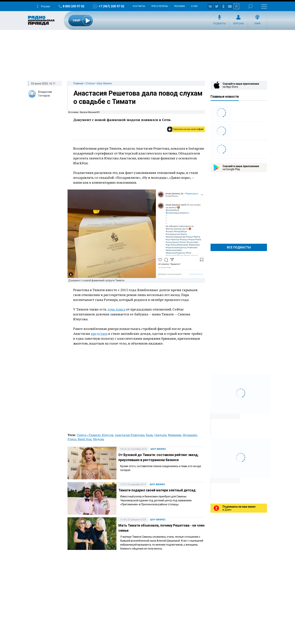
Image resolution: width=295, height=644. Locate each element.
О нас (194, 6)
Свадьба (160, 435)
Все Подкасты (239, 247)
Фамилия (174, 435)
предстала (99, 333)
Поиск (250, 6)
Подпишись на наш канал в (188, 129)
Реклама (179, 6)
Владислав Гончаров (45, 94)
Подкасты (219, 24)
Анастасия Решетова (130, 435)
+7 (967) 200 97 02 (111, 6)
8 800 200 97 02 (73, 6)
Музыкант (190, 435)
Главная (78, 83)
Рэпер (72, 439)
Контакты (139, 6)
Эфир (257, 24)
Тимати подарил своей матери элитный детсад (157, 490)
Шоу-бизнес (105, 83)
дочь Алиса (116, 309)
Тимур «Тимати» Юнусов (95, 435)
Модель (99, 439)
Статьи (90, 83)
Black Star (85, 439)
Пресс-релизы (160, 6)
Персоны (238, 24)
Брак (149, 435)
